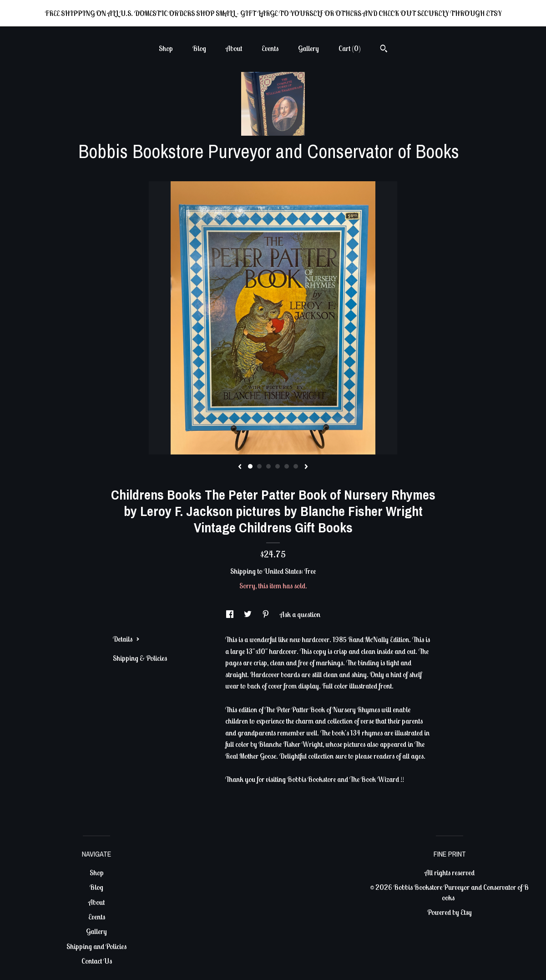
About (234, 48)
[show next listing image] (306, 467)
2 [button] (259, 466)
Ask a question (300, 614)
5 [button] (287, 466)
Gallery (308, 48)
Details (126, 639)
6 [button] (296, 466)
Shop (166, 48)
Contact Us (97, 961)
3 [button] (268, 466)
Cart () (350, 48)
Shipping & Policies (140, 658)
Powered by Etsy (450, 912)
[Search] (384, 50)
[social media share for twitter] (248, 614)
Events (270, 48)
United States (283, 571)
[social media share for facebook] (230, 614)
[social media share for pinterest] (266, 614)
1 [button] (250, 466)
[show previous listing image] (240, 467)
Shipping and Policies (96, 946)
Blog (199, 48)
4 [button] (278, 466)
